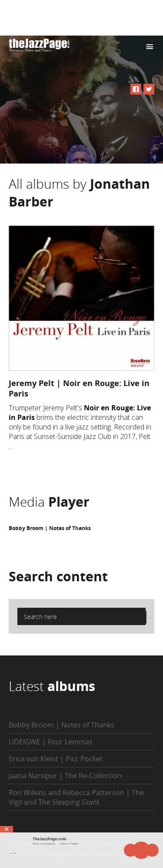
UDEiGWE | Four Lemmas (51, 742)
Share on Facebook (44, 844)
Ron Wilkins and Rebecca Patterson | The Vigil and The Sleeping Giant (76, 797)
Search (58, 576)
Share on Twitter (69, 844)
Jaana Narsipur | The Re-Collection (65, 776)
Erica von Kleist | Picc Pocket (56, 759)
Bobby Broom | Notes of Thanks (50, 528)
